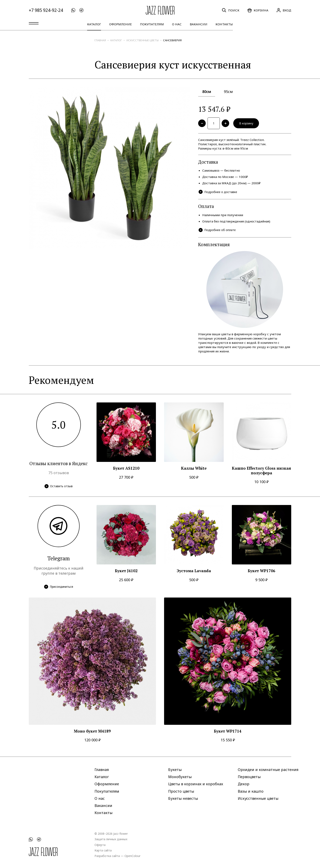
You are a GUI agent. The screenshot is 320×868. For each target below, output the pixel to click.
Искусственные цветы (143, 40)
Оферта (100, 845)
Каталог (94, 24)
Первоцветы (249, 777)
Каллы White (194, 470)
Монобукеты (180, 777)
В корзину (249, 124)
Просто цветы (181, 791)
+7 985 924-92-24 (46, 10)
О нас (177, 24)
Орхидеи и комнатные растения (268, 770)
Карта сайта (103, 850)
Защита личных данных (111, 839)
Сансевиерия (172, 40)
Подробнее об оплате (218, 231)
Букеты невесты (183, 798)
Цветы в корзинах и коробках (196, 784)
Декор (244, 784)
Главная (100, 40)
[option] (109, 168)
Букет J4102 (126, 572)
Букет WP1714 (228, 733)
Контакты (224, 24)
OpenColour (132, 856)
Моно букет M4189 (92, 733)
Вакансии (199, 24)
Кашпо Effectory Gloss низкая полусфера (261, 472)
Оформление (121, 24)
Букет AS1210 (126, 470)
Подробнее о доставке (219, 193)
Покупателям (152, 24)
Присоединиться (59, 588)
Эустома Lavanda (194, 572)
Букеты (175, 770)
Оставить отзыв (59, 487)
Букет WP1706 (262, 572)
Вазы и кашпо (251, 791)
